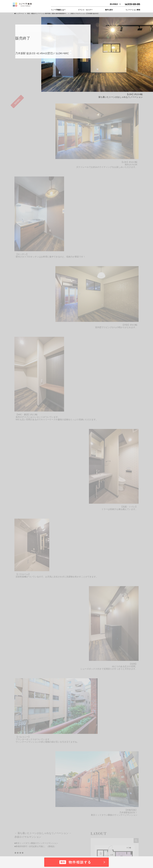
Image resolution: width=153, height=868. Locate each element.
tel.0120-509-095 (132, 4)
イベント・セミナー (85, 10)
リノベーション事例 (133, 10)
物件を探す (109, 10)
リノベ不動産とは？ (58, 10)
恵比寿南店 (114, 4)
